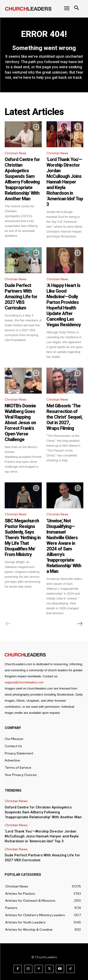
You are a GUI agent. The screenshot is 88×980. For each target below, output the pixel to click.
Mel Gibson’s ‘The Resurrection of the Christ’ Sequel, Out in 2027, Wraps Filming (64, 417)
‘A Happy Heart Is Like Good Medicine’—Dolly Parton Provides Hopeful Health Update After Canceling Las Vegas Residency (64, 305)
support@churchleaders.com (24, 682)
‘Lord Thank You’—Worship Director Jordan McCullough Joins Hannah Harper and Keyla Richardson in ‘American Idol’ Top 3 (65, 182)
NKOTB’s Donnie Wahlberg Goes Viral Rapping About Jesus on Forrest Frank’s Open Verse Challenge (20, 423)
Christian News (15, 153)
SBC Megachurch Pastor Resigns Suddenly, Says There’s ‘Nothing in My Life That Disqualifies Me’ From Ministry (23, 538)
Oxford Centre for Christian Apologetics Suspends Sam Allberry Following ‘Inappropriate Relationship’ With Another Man (22, 179)
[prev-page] (8, 624)
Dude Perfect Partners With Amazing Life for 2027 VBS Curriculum (21, 297)
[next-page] (80, 624)
